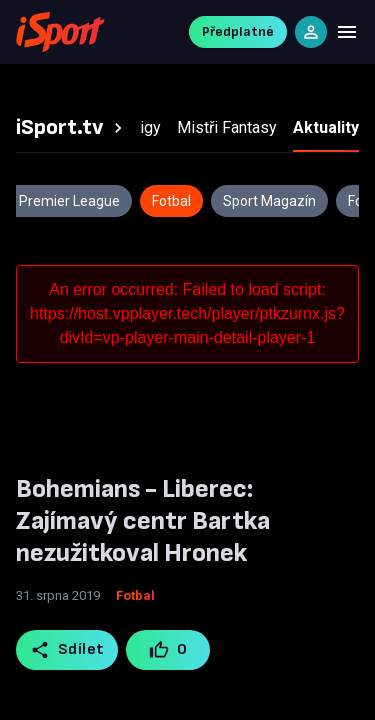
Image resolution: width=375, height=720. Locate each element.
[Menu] (347, 32)
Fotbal (135, 595)
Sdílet (67, 650)
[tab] (72, 128)
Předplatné (238, 31)
